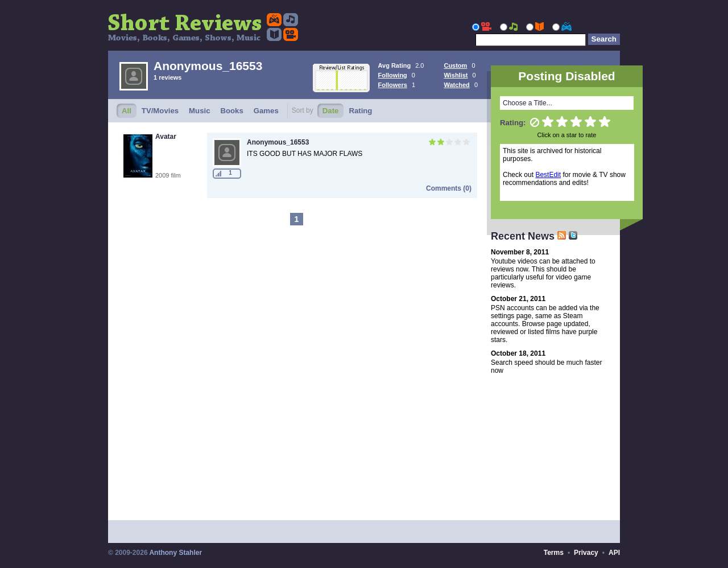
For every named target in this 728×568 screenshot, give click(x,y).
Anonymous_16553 (278, 142)
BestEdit (548, 175)
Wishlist (456, 75)
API (614, 553)
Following (393, 75)
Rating (360, 111)
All (127, 111)
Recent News (528, 236)
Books (231, 111)
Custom (455, 65)
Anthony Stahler (175, 553)
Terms (554, 553)
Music (199, 111)
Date (331, 111)
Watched (456, 85)
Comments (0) (449, 188)
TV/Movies (160, 111)
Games (266, 111)
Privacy (586, 553)
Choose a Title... (528, 103)
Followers (393, 85)
